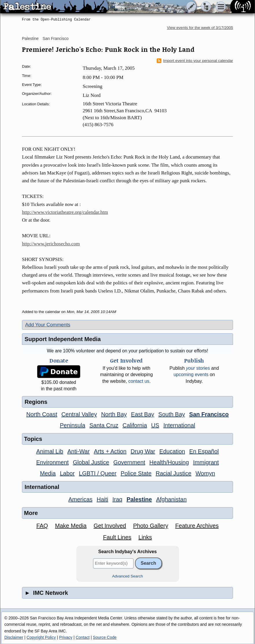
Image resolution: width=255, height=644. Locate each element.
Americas (80, 499)
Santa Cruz (104, 425)
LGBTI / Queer (98, 473)
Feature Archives (197, 526)
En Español (204, 451)
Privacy (66, 637)
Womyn (205, 473)
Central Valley (79, 414)
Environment (52, 462)
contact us (139, 381)
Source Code (105, 637)
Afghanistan (171, 499)
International (179, 425)
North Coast (42, 414)
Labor (67, 473)
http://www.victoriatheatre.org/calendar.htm (65, 212)
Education (172, 451)
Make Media (71, 526)
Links (145, 537)
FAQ (42, 526)
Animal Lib (50, 451)
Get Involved (110, 526)
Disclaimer (14, 637)
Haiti (102, 499)
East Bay (143, 414)
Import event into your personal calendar (195, 61)
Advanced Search (128, 576)
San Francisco (55, 38)
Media (48, 473)
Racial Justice (173, 473)
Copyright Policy (41, 637)
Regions (36, 402)
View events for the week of (200, 28)
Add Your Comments (48, 325)
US (155, 425)
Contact (83, 637)
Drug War (143, 451)
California (135, 425)
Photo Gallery (150, 526)
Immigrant (206, 462)
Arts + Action (110, 451)
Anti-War (78, 451)
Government (129, 462)
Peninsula (73, 425)
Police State (136, 473)
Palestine (30, 38)
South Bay (172, 414)
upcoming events (191, 375)
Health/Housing (169, 462)
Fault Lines (117, 537)
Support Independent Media (63, 339)
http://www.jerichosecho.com (51, 244)
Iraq (117, 499)
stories (198, 368)
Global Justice (91, 462)
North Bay (114, 414)
